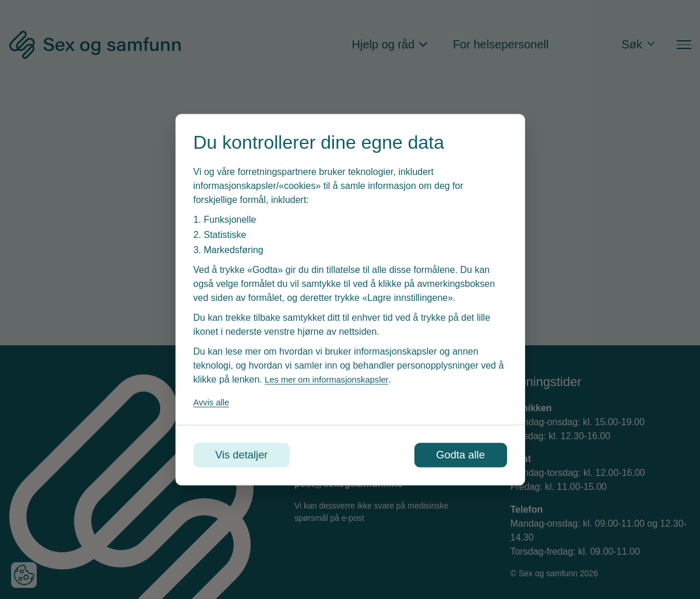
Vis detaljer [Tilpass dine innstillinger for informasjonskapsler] (246, 455)
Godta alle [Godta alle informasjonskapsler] (456, 455)
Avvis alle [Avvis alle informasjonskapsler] (213, 401)
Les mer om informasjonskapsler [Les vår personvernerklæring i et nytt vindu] (332, 378)
